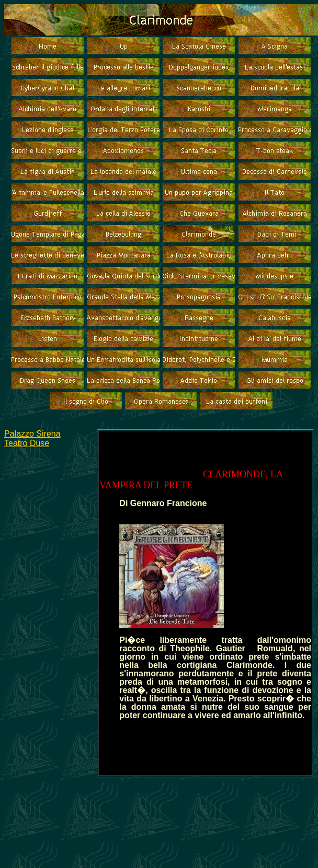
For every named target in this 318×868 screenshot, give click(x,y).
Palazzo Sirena (32, 434)
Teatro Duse (27, 443)
